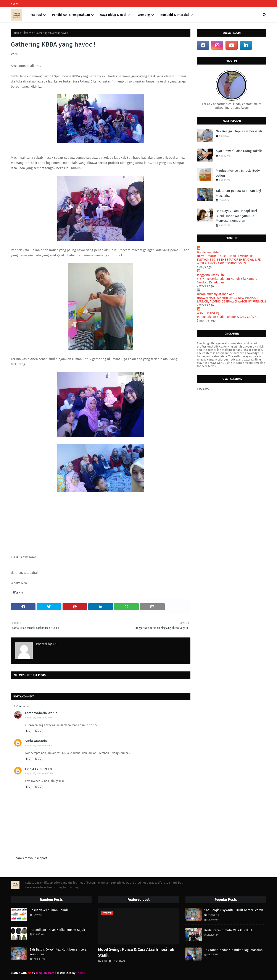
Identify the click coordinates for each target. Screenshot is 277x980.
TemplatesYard (45, 973)
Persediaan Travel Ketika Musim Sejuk (57, 930)
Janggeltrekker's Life (211, 275)
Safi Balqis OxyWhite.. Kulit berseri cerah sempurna (59, 952)
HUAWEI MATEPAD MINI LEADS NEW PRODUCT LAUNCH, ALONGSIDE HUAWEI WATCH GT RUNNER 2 (231, 300)
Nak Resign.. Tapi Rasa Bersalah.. (240, 131)
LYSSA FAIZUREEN (39, 769)
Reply (29, 731)
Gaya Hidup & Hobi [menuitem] (113, 15)
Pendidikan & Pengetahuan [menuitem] (71, 15)
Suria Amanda (36, 741)
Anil (17, 54)
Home (14, 4)
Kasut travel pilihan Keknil (49, 910)
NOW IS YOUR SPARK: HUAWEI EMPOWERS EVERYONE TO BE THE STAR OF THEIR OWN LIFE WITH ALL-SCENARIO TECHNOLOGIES (229, 260)
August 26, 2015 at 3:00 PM (39, 774)
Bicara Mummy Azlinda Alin (216, 294)
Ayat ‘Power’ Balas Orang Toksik (239, 151)
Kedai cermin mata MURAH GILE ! (228, 930)
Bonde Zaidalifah (209, 252)
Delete (38, 731)
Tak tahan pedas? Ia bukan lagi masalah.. (238, 193)
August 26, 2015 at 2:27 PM (39, 746)
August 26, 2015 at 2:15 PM (39, 718)
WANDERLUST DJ (208, 313)
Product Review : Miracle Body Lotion (238, 173)
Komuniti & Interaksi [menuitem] (175, 15)
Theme (81, 973)
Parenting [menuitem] (143, 15)
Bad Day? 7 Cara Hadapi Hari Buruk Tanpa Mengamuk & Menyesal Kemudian (236, 216)
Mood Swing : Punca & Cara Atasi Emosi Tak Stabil (136, 952)
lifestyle (28, 33)
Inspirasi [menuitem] (36, 15)
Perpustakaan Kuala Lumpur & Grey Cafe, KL (227, 317)
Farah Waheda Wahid (41, 713)
